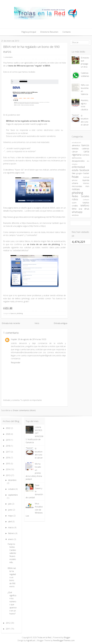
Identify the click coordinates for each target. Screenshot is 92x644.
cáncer (75, 152)
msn (87, 186)
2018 (8, 446)
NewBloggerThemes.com (64, 640)
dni (88, 161)
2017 (8, 452)
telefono (85, 205)
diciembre (12, 480)
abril (10, 522)
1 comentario (8, 57)
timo (74, 209)
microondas (77, 186)
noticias (76, 189)
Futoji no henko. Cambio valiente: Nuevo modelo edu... (12, 553)
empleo (75, 164)
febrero (12, 533)
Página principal (29, 32)
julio (10, 504)
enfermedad (78, 167)
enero (11, 539)
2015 (8, 464)
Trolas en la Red (44, 637)
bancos (13, 313)
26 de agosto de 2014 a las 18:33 (32, 339)
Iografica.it (31, 640)
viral (80, 209)
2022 (8, 428)
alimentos (76, 145)
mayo (11, 516)
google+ (79, 173)
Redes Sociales (80, 196)
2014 (8, 469)
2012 (8, 623)
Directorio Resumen (49, 32)
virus (87, 209)
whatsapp (77, 212)
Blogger (67, 637)
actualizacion (76, 142)
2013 (8, 475)
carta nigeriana (80, 153)
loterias (86, 183)
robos (75, 199)
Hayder (14, 339)
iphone (75, 180)
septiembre (13, 495)
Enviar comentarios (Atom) (24, 410)
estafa (75, 170)
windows (75, 215)
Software (86, 200)
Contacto (67, 32)
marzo (11, 527)
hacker (86, 173)
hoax (75, 177)
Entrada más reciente (11, 323)
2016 (8, 458)
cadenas (85, 149)
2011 (8, 629)
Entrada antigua (60, 323)
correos (86, 155)
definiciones (77, 158)
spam (74, 203)
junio (10, 510)
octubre (12, 489)
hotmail (86, 177)
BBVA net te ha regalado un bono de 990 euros (12, 577)
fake (74, 173)
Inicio (37, 323)
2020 (8, 434)
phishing (20, 313)
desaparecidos (78, 161)
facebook (84, 170)
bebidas (75, 149)
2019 (8, 440)
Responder (16, 363)
